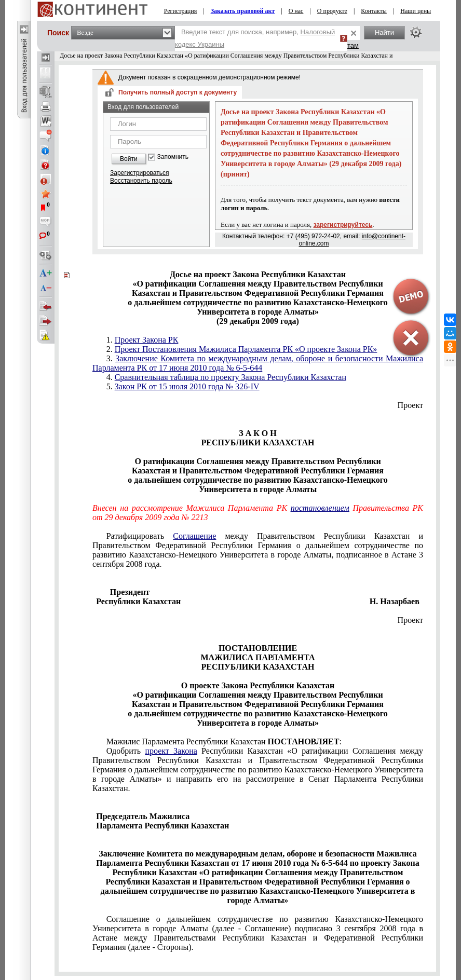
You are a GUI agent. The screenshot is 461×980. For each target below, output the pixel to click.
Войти (129, 159)
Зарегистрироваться (139, 173)
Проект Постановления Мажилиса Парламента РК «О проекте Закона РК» (246, 349)
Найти (384, 32)
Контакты (374, 11)
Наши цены (416, 11)
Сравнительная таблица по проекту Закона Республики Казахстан (230, 377)
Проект (410, 405)
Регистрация (181, 11)
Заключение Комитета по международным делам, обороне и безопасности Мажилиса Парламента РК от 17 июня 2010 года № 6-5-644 (258, 363)
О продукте (332, 11)
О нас (296, 11)
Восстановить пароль (141, 181)
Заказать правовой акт (243, 11)
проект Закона (171, 751)
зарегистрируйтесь (343, 225)
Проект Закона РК (147, 340)
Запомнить (173, 157)
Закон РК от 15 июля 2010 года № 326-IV (187, 386)
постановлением (320, 508)
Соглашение (194, 536)
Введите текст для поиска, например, (255, 38)
